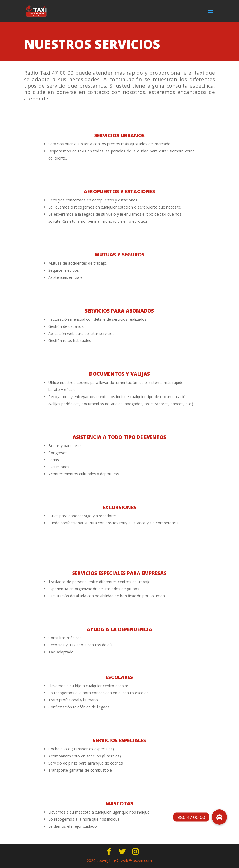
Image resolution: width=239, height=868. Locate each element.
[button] (219, 817)
